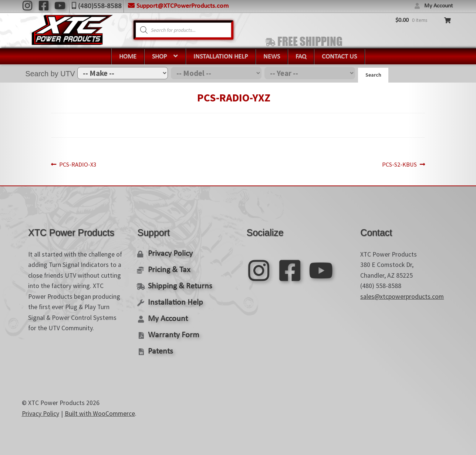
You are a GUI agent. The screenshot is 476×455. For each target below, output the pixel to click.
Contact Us (339, 57)
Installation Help (221, 57)
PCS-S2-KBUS (388, 164)
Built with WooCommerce (100, 411)
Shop (159, 57)
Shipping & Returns (178, 285)
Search (373, 75)
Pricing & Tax (168, 268)
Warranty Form (172, 333)
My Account (438, 6)
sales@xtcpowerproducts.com (402, 295)
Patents (160, 349)
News (272, 57)
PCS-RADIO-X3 (89, 164)
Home (128, 57)
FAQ (301, 57)
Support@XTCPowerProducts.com (183, 6)
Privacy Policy (170, 252)
